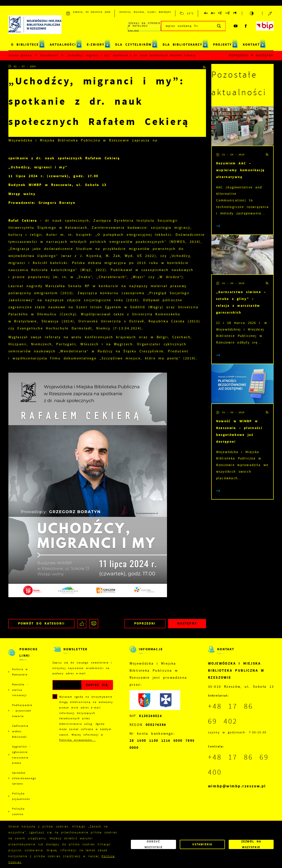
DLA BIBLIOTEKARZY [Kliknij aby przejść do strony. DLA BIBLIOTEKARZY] (182, 45)
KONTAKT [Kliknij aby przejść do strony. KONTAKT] (251, 45)
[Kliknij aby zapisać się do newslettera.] (97, 685)
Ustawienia (202, 844)
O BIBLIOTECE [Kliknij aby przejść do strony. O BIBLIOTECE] (25, 45)
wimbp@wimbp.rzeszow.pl (237, 786)
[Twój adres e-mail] (67, 685)
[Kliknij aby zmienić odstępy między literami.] (213, 14)
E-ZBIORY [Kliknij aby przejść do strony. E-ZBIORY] (96, 45)
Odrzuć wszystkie (154, 844)
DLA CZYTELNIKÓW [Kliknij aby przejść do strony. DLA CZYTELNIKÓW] (134, 45)
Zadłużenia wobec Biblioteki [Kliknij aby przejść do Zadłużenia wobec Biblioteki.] (20, 731)
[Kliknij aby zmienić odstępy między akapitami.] (235, 14)
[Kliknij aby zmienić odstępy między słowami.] (228, 14)
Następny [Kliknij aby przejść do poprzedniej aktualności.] (264, 55)
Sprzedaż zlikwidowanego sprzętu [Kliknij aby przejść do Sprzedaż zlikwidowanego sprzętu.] (24, 778)
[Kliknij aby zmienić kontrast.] (252, 13)
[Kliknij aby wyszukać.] (219, 26)
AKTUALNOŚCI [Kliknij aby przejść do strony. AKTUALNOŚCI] (63, 45)
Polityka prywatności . (77, 740)
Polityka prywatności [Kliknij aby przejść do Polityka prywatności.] (21, 796)
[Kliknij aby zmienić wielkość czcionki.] (206, 14)
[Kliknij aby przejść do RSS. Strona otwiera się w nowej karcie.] (205, 67)
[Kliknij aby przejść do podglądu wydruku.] (94, 624)
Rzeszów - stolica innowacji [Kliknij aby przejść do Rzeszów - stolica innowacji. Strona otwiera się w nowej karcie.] (20, 690)
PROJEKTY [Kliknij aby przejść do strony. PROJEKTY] (223, 45)
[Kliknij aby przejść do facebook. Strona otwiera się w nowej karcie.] (246, 26)
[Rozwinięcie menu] (22, 656)
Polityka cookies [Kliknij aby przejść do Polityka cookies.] (18, 811)
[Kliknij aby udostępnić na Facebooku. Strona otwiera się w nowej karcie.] (82, 624)
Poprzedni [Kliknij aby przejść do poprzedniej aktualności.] (239, 55)
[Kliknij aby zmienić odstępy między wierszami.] (220, 14)
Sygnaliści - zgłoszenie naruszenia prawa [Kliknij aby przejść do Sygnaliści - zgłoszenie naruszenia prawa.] (21, 755)
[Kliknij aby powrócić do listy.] (252, 56)
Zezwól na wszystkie (251, 844)
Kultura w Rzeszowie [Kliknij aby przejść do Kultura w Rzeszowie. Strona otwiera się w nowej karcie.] (20, 672)
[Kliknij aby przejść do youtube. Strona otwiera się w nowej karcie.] (236, 26)
